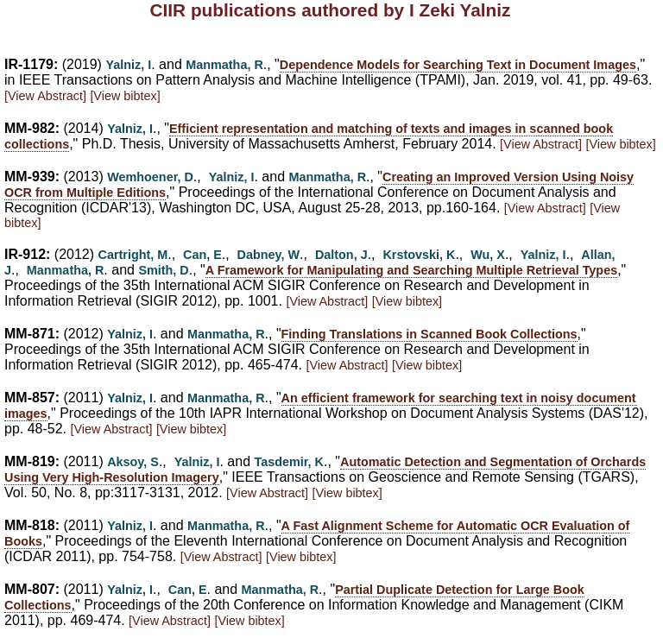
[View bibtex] (125, 96)
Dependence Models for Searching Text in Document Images (458, 65)
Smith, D (163, 270)
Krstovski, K (419, 255)
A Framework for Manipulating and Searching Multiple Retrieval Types (411, 270)
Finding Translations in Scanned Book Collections (429, 334)
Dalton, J (341, 255)
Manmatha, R (224, 65)
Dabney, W (269, 255)
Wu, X (488, 255)
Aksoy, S (133, 462)
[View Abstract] (45, 96)
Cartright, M (133, 255)
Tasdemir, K (290, 462)
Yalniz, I (128, 65)
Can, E (202, 255)
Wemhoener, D (150, 177)
